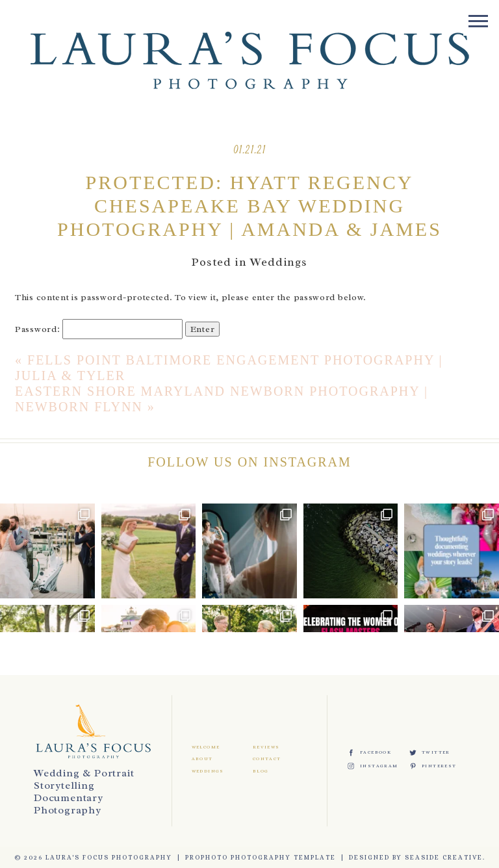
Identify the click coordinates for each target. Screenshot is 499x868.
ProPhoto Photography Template (261, 857)
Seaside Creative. (445, 857)
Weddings (279, 262)
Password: (99, 329)
